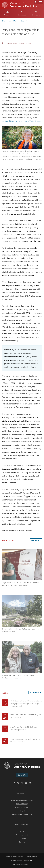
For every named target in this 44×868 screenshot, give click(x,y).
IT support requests (22, 807)
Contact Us (22, 14)
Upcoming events (22, 835)
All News (36, 540)
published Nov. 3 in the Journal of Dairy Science (21, 121)
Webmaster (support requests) (22, 800)
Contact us (22, 838)
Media (22, 831)
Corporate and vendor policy (22, 814)
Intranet (22, 811)
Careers (22, 842)
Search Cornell (36, 2)
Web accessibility (22, 804)
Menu (40, 2)
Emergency (36, 14)
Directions (7, 14)
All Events (35, 692)
